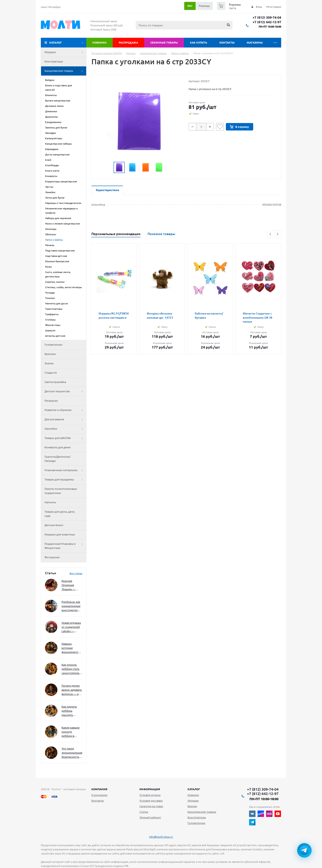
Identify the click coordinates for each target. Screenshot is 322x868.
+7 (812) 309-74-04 (267, 18)
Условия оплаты (150, 795)
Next (278, 234)
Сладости (51, 373)
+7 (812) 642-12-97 (267, 22)
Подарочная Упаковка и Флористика (65, 546)
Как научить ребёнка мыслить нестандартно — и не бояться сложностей (71, 711)
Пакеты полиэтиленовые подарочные (61, 491)
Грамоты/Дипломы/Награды (57, 459)
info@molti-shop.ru (161, 837)
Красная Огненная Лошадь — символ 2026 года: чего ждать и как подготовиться (71, 585)
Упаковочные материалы (65, 470)
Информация (150, 789)
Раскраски (51, 401)
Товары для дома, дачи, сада (60, 514)
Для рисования (65, 419)
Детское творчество (65, 391)
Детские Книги (54, 525)
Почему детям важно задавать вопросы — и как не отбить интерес (72, 690)
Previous (271, 234)
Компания (99, 789)
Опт (190, 6)
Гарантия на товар (151, 806)
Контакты (227, 43)
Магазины (255, 43)
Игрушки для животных (60, 534)
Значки (49, 363)
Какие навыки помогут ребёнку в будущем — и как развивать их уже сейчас (71, 732)
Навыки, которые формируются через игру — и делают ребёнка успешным (71, 648)
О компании (99, 795)
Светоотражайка (55, 382)
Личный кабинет (150, 817)
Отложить (220, 127)
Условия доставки (151, 801)
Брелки (192, 806)
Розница (204, 6)
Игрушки (65, 52)
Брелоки (50, 354)
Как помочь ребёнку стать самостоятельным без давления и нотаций (72, 669)
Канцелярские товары (65, 71)
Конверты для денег (58, 447)
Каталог (56, 43)
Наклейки (65, 429)
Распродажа (128, 43)
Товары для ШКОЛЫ (65, 438)
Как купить (199, 43)
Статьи (144, 812)
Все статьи (76, 573)
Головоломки (53, 345)
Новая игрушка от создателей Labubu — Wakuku (71, 627)
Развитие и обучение (65, 410)
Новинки (99, 43)
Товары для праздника (65, 480)
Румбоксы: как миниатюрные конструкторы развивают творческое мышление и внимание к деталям (71, 606)
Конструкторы (54, 61)
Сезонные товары (164, 43)
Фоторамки (52, 557)
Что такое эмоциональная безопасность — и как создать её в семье (72, 753)
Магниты (50, 502)
